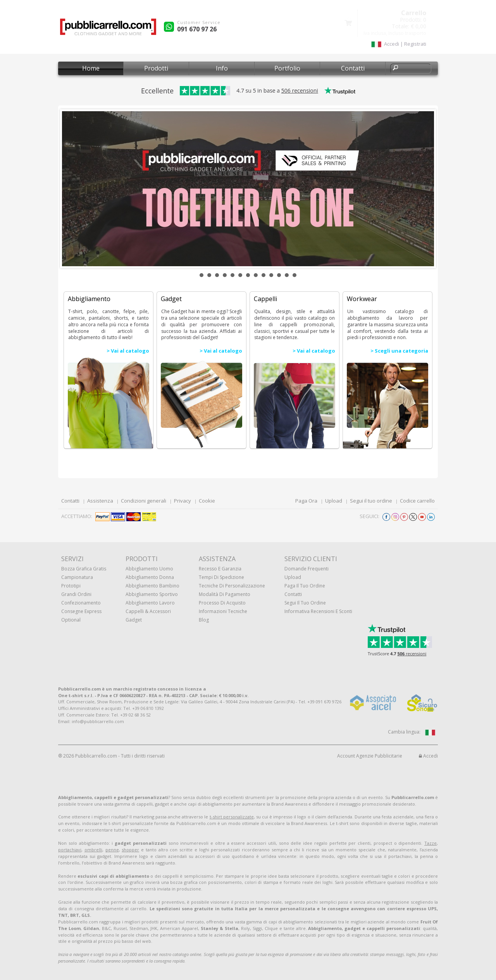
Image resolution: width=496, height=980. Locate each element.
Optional (71, 620)
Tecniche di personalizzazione (232, 586)
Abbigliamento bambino (152, 586)
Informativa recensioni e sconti (318, 611)
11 (279, 275)
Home (91, 68)
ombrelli (93, 850)
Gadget (134, 620)
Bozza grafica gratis (84, 569)
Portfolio (287, 68)
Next (424, 189)
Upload (334, 501)
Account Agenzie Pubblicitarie (370, 756)
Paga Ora (306, 501)
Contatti (353, 68)
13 (294, 275)
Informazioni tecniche (223, 611)
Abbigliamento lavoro (150, 603)
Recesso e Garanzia (220, 569)
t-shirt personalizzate (232, 817)
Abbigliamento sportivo (152, 594)
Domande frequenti (307, 569)
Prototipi (71, 586)
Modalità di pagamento (225, 594)
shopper (130, 850)
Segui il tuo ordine (371, 501)
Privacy (183, 501)
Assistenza (100, 501)
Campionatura (77, 577)
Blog (204, 620)
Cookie (207, 501)
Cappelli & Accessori (148, 611)
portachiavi (70, 850)
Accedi (428, 756)
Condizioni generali (144, 501)
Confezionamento (81, 603)
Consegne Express (81, 611)
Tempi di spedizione (221, 577)
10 (271, 275)
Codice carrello (417, 501)
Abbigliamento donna (150, 577)
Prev (72, 189)
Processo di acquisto (222, 603)
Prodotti (156, 68)
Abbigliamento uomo (149, 569)
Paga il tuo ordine (305, 586)
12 (287, 275)
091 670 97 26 (197, 29)
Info (222, 68)
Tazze (431, 843)
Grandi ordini (76, 594)
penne (112, 850)
